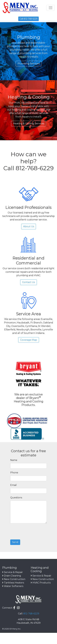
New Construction (15, 579)
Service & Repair (13, 572)
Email (13, 485)
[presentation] (32, 531)
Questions (16, 498)
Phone (14, 473)
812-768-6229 (31, 614)
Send (15, 542)
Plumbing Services (28, 64)
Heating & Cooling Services (29, 123)
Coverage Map (29, 340)
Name (14, 460)
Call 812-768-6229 (28, 19)
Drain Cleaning (12, 576)
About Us (29, 226)
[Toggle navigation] (51, 8)
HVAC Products (42, 583)
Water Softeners (14, 586)
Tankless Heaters (14, 583)
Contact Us (28, 282)
